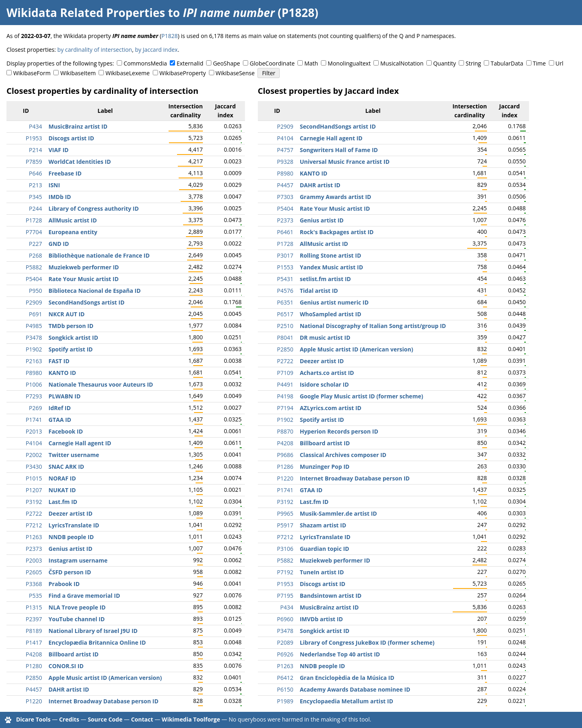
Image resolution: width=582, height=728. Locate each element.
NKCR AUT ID (66, 314)
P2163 (34, 361)
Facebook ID (66, 431)
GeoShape (227, 63)
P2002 (34, 455)
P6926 (285, 654)
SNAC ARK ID (66, 467)
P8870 (285, 431)
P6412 (285, 678)
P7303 (285, 197)
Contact (142, 719)
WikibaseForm (32, 73)
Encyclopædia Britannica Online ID (97, 642)
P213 (36, 185)
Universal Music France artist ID (345, 162)
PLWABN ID (64, 396)
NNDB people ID (71, 537)
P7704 (34, 232)
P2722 (34, 513)
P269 (36, 408)
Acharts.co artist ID (327, 373)
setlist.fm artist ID (326, 279)
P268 (36, 255)
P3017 (285, 255)
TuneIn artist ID (322, 572)
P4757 (285, 150)
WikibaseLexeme (128, 73)
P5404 (34, 279)
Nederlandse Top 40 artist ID (340, 654)
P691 (36, 314)
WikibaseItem (78, 73)
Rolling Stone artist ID (331, 255)
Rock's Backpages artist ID (337, 232)
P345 (36, 197)
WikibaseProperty (182, 73)
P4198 (285, 396)
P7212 (34, 525)
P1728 (34, 220)
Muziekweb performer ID (84, 267)
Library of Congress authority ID (94, 208)
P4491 (285, 384)
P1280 (34, 666)
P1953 (34, 138)
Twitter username (74, 455)
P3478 (34, 338)
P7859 (34, 162)
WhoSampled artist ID (331, 314)
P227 (36, 244)
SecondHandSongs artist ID (86, 302)
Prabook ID (64, 584)
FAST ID (59, 361)
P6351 (285, 302)
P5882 (34, 267)
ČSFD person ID (70, 572)
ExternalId (190, 63)
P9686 (285, 455)
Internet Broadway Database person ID (103, 701)
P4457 (34, 689)
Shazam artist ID (323, 525)
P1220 (34, 701)
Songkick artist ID (73, 338)
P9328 (285, 162)
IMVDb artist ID (322, 619)
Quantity (445, 63)
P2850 (34, 678)
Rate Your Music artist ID (84, 279)
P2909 (34, 302)
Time (539, 63)
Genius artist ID (71, 549)
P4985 (34, 326)
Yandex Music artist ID (332, 267)
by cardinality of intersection (95, 50)
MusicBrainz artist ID (78, 126)
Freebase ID (65, 173)
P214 (36, 150)
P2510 (285, 326)
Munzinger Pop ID (325, 467)
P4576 (285, 291)
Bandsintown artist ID (331, 596)
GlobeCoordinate (272, 63)
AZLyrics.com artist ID (331, 408)
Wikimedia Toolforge (191, 719)
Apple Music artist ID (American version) (105, 678)
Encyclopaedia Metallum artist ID (347, 701)
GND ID (59, 244)
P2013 (34, 431)
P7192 (285, 572)
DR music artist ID (325, 338)
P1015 (34, 478)
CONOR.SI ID (66, 666)
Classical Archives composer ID (343, 455)
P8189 (34, 631)
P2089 (285, 642)
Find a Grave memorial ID (84, 596)
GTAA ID (60, 420)
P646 (36, 173)
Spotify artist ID (71, 349)
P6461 (285, 232)
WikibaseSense (235, 73)
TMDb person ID (71, 326)
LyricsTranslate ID (74, 525)
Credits (69, 719)
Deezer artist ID (71, 513)
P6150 (285, 689)
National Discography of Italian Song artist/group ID (373, 326)
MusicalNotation (402, 63)
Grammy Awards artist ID (336, 197)
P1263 (34, 537)
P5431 (285, 279)
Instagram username (78, 560)
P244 (36, 208)
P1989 (285, 701)
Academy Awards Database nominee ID (355, 689)
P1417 (34, 642)
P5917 (285, 525)
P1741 (34, 420)
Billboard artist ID (74, 654)
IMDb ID (60, 197)
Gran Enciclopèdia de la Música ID (347, 678)
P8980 (34, 373)
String (473, 63)
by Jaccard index (156, 50)
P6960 (285, 619)
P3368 (34, 584)
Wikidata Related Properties (86, 13)
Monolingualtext (349, 63)
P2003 (34, 560)
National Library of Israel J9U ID (93, 631)
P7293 (34, 396)
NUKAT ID (62, 490)
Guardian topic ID (325, 549)
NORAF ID (62, 478)
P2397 (34, 619)
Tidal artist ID (319, 291)
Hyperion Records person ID (339, 431)
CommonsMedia (145, 63)
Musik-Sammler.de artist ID (338, 513)
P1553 (285, 267)
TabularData (507, 63)
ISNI (54, 185)
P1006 (34, 384)
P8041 (285, 338)
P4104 (34, 443)
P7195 (285, 596)
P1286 (285, 467)
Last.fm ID (63, 502)
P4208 (34, 654)
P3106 (285, 549)
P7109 (285, 373)
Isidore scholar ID (324, 384)
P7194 (285, 408)
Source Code (105, 719)
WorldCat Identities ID (80, 162)
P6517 (285, 314)
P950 (36, 291)
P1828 (169, 36)
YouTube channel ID (77, 619)
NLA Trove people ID (77, 607)
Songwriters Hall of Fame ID (339, 150)
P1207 (34, 490)
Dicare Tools (33, 719)
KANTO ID (62, 373)
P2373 (34, 549)
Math (311, 63)
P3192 (34, 502)
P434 (36, 126)
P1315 (34, 607)
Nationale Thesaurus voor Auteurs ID (101, 384)
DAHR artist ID (69, 689)
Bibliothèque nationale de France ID (99, 255)
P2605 (34, 572)
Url (559, 63)
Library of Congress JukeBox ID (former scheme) (367, 642)
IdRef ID (60, 408)
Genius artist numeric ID (334, 302)
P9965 (285, 513)
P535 (36, 596)
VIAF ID (59, 150)
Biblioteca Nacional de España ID (95, 291)
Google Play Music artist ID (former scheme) (362, 396)
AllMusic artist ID (73, 220)
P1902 (34, 349)
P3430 (34, 467)
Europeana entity (73, 232)
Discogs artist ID (71, 138)
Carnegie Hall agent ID (80, 443)
